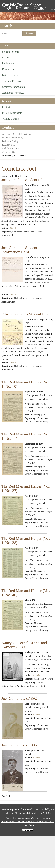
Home (41, 10)
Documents (8, 69)
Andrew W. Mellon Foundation (18, 813)
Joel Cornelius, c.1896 (19, 745)
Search (29, 33)
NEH (36, 813)
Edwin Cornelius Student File (25, 314)
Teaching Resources (12, 81)
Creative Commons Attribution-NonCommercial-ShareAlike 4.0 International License (27, 821)
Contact (6, 107)
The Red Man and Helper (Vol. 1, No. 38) (26, 541)
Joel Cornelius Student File (23, 180)
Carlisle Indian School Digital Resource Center (24, 5)
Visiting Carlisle (10, 119)
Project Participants (12, 113)
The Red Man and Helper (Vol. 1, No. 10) (26, 384)
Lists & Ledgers (10, 75)
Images (6, 58)
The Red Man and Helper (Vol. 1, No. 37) (26, 488)
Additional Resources (13, 93)
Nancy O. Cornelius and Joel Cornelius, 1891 (24, 645)
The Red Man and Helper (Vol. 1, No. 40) (26, 593)
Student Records (11, 52)
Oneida (13, 228)
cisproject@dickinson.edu (14, 156)
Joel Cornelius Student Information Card (19, 250)
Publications (8, 63)
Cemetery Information (13, 87)
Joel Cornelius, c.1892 (19, 698)
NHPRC (47, 813)
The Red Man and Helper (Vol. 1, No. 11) (26, 436)
